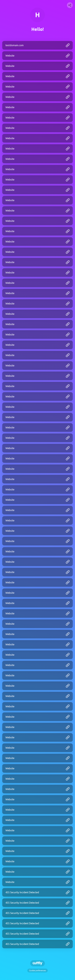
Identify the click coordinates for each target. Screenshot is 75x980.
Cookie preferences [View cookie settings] (37, 971)
